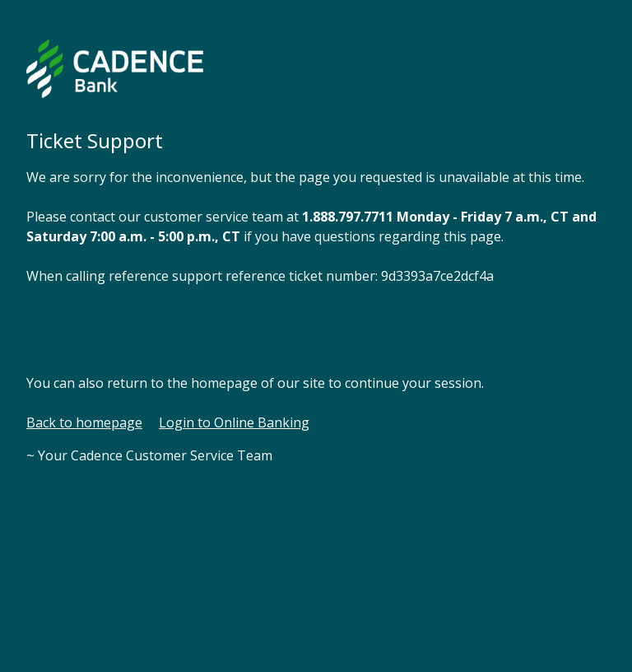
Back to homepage (84, 422)
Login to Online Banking (234, 422)
